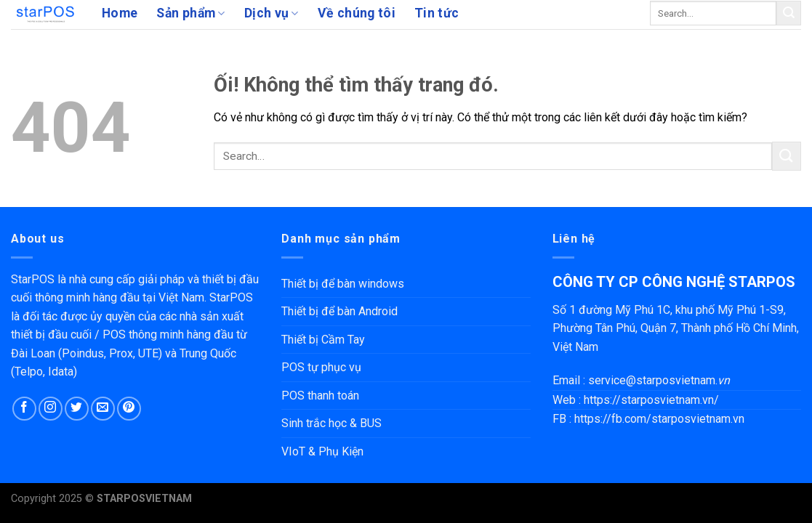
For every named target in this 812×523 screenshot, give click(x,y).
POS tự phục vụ (321, 367)
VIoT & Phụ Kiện (322, 451)
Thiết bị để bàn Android (339, 311)
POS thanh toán (320, 396)
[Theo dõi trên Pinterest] (129, 409)
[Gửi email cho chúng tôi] (103, 409)
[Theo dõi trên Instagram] (51, 409)
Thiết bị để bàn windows (343, 284)
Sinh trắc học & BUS (331, 423)
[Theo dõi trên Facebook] (24, 409)
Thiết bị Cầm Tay (323, 340)
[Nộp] (789, 13)
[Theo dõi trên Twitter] (77, 409)
